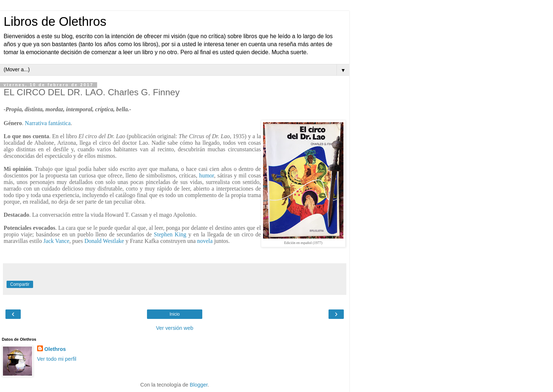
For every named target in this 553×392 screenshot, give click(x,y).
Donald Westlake (104, 241)
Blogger (199, 385)
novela (205, 241)
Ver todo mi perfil (57, 359)
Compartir (20, 284)
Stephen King (170, 234)
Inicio (175, 314)
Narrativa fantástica (48, 123)
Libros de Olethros (55, 21)
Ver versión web (175, 328)
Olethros (55, 349)
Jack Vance (56, 241)
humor (206, 175)
